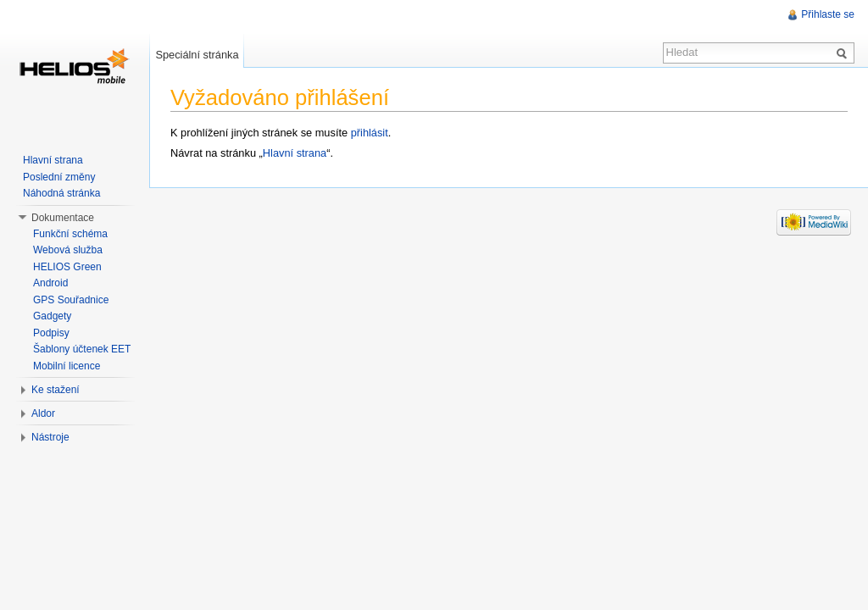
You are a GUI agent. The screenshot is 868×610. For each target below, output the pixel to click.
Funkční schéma (70, 234)
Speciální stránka (197, 55)
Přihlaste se (828, 14)
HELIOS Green (67, 267)
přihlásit (370, 133)
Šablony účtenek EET (82, 349)
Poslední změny (59, 177)
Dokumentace (63, 218)
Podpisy (51, 333)
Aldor (43, 413)
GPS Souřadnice (71, 300)
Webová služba (68, 250)
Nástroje (50, 437)
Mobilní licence (67, 366)
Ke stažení (56, 390)
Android (50, 283)
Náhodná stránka (61, 193)
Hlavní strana (295, 153)
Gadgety (52, 316)
